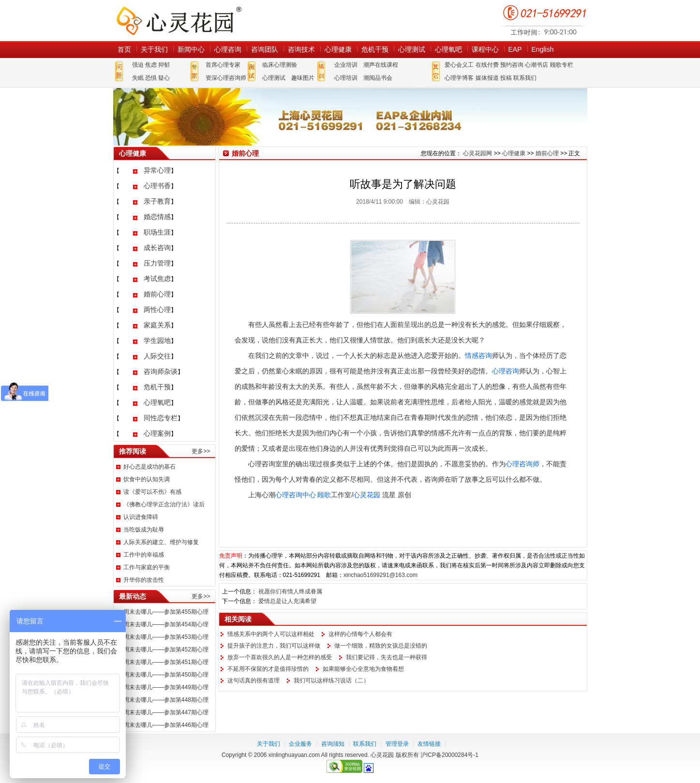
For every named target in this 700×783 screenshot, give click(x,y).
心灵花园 (367, 495)
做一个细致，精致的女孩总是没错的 (381, 646)
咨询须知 (333, 744)
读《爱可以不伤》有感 (152, 492)
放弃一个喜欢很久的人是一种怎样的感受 (280, 657)
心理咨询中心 (296, 495)
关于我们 (154, 49)
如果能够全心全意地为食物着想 (363, 669)
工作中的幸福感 (144, 555)
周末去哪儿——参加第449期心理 (166, 687)
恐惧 (151, 78)
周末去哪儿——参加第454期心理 (166, 624)
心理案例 (157, 433)
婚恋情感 (157, 217)
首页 (124, 49)
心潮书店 (536, 65)
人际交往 (157, 356)
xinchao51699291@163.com (380, 575)
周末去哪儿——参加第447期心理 (166, 712)
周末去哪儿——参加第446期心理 (166, 725)
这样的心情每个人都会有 (360, 634)
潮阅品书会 (378, 78)
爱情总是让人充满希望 (287, 601)
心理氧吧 (448, 49)
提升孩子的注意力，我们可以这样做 (274, 646)
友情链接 (429, 744)
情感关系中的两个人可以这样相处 (271, 634)
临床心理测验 (280, 65)
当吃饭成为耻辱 (144, 530)
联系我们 (525, 78)
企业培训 (346, 65)
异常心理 (157, 170)
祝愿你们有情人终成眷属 (290, 591)
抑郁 (164, 65)
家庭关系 (157, 325)
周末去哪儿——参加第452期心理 (166, 650)
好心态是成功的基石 (149, 467)
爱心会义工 (459, 65)
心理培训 (346, 78)
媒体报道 (487, 78)
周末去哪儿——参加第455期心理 (166, 612)
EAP (515, 49)
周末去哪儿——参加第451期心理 (166, 662)
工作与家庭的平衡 (147, 567)
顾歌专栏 (562, 65)
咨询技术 (301, 49)
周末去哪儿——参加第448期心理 (166, 700)
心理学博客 (459, 78)
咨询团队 (265, 49)
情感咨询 (478, 355)
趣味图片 (303, 78)
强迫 (138, 65)
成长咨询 (157, 248)
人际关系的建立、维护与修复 (161, 542)
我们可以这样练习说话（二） (331, 680)
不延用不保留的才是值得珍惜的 (268, 669)
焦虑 (151, 65)
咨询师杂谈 (161, 371)
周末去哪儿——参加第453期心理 (166, 637)
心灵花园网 (179, 21)
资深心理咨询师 (226, 78)
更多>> (201, 451)
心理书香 (157, 186)
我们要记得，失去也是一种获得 (387, 657)
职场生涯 (157, 232)
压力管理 (157, 263)
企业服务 (300, 744)
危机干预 (375, 49)
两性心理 (157, 310)
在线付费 (487, 65)
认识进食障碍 (141, 517)
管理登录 (397, 744)
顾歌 (324, 495)
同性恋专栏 (161, 418)
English (543, 49)
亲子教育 (157, 201)
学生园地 (157, 340)
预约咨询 (512, 65)
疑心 (164, 78)
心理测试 (412, 49)
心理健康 (338, 49)
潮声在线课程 (381, 65)
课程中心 (485, 49)
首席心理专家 (223, 65)
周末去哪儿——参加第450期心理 (166, 675)
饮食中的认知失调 (147, 479)
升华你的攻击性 (144, 580)
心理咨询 (228, 49)
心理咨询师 (522, 464)
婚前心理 (157, 294)
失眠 (138, 78)
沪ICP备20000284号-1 (449, 755)
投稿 (506, 78)
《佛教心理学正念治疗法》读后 (164, 504)
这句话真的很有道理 (253, 680)
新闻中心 (191, 49)
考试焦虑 (157, 279)
